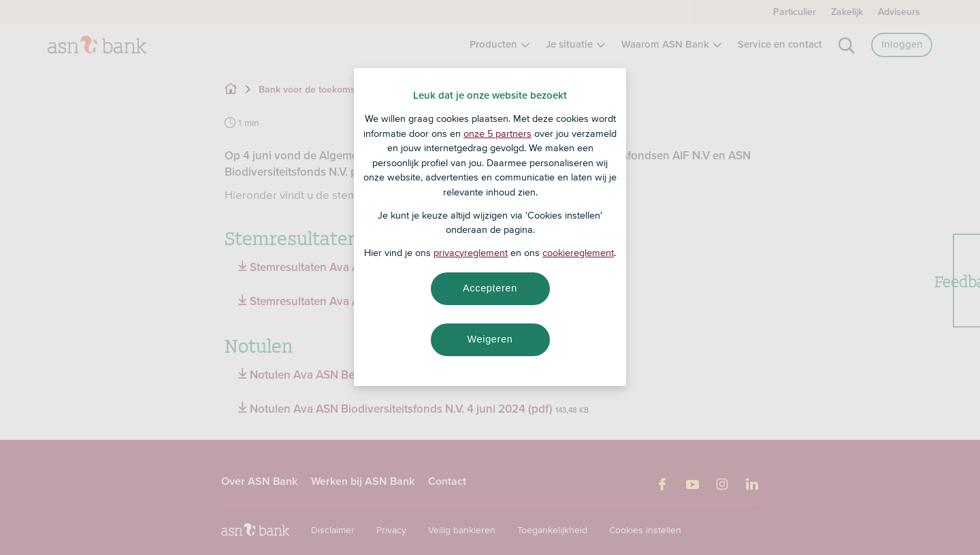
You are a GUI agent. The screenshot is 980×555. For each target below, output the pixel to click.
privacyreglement (471, 253)
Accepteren (490, 288)
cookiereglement (578, 253)
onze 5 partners (497, 133)
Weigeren (490, 339)
